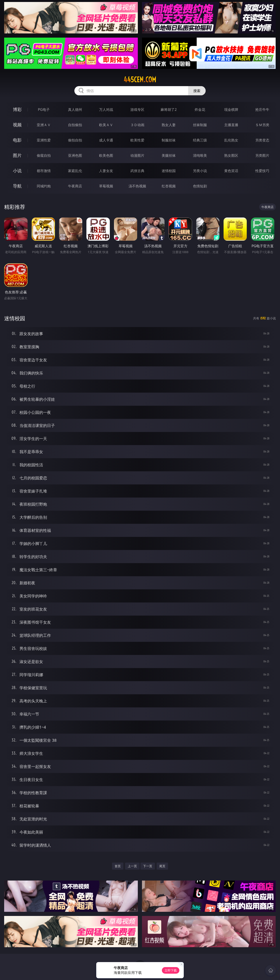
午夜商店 (75, 186)
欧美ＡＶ (106, 125)
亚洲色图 (75, 155)
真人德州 (75, 110)
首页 (118, 866)
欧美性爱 (137, 140)
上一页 (132, 866)
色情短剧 (200, 186)
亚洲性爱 (44, 140)
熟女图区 (231, 155)
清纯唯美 (200, 155)
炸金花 (200, 110)
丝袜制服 (200, 125)
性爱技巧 (262, 171)
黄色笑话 (231, 171)
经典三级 (200, 140)
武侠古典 (137, 171)
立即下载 (171, 970)
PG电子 (44, 110)
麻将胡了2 (169, 110)
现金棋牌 (231, 110)
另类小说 (200, 171)
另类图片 (262, 155)
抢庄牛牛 (262, 110)
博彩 (17, 109)
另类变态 (262, 140)
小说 (17, 171)
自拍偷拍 (75, 125)
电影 (17, 140)
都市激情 (44, 171)
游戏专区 (137, 110)
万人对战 (106, 110)
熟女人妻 (169, 125)
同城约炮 (44, 186)
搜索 (197, 91)
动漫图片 (137, 155)
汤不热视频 (137, 186)
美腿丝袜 (169, 155)
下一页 (148, 866)
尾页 (162, 866)
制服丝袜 (169, 140)
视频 (17, 125)
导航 (17, 186)
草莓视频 (106, 186)
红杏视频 (169, 186)
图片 (17, 155)
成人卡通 (106, 140)
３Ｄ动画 (137, 125)
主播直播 (231, 125)
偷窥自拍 (44, 155)
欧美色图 (106, 155)
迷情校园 (169, 171)
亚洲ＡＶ (44, 125)
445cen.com (140, 80)
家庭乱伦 (75, 171)
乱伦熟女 (231, 140)
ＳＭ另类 (262, 125)
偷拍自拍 (75, 140)
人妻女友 (106, 171)
